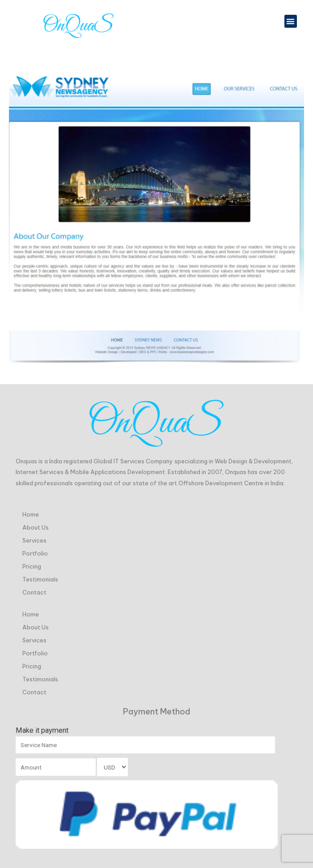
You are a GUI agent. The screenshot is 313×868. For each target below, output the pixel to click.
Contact (34, 592)
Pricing (32, 566)
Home (31, 514)
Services (34, 540)
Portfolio (35, 553)
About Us (36, 527)
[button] (291, 21)
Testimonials (40, 579)
